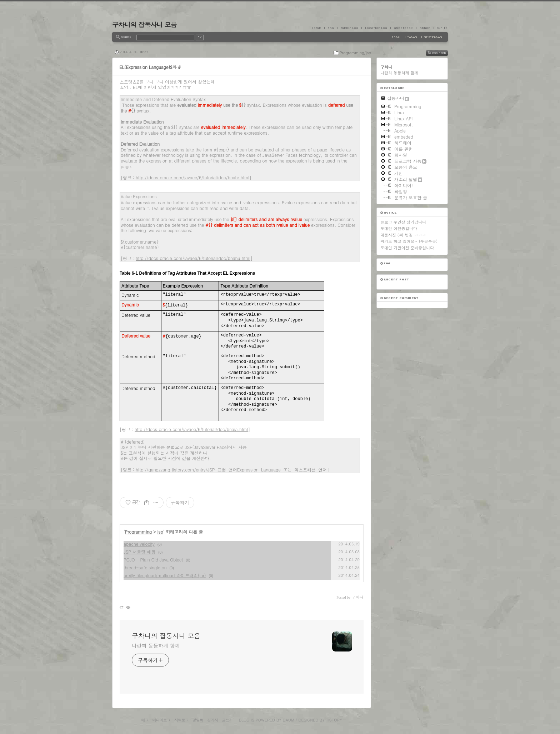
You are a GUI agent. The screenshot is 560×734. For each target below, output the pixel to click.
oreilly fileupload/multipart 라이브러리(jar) (165, 575)
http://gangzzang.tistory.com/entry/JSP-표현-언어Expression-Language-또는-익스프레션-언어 (231, 470)
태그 (145, 720)
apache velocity (139, 544)
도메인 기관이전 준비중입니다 (407, 248)
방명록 (198, 720)
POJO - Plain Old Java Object (153, 560)
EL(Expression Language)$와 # (150, 67)
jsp (160, 532)
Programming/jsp (355, 53)
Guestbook (403, 28)
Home (318, 28)
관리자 (212, 720)
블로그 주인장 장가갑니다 (403, 222)
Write (441, 28)
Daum (289, 720)
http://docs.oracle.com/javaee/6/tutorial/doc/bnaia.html (191, 429)
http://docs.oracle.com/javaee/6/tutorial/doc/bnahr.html (192, 177)
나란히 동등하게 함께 (156, 645)
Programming (139, 532)
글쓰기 (227, 720)
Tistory (334, 720)
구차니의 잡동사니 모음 (144, 24)
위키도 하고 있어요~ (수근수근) (409, 241)
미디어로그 (161, 720)
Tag (331, 28)
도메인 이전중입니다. (399, 228)
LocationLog (376, 28)
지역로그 (181, 720)
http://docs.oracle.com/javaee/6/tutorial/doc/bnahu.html (193, 258)
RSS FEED (442, 53)
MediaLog (349, 28)
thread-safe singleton (145, 567)
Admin (425, 28)
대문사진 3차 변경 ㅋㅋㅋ (403, 235)
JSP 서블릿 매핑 (139, 552)
